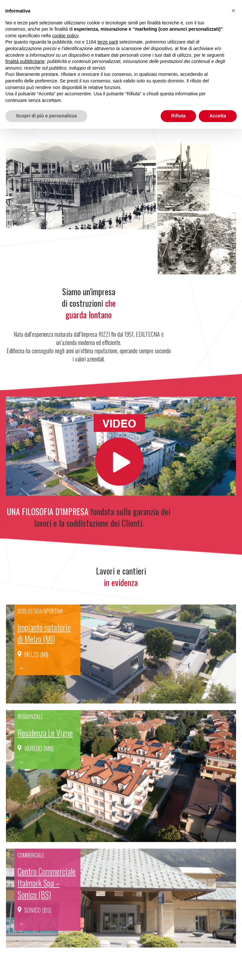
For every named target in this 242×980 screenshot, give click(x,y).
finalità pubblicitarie (25, 61)
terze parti (108, 42)
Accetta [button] (218, 116)
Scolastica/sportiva (40, 620)
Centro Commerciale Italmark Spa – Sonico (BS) (47, 892)
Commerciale (31, 864)
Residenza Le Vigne (45, 742)
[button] (233, 11)
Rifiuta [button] (179, 116)
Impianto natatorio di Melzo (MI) (44, 642)
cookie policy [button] (65, 36)
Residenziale (30, 726)
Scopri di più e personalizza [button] (46, 116)
